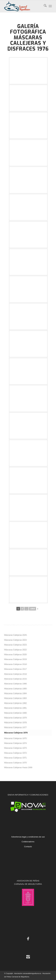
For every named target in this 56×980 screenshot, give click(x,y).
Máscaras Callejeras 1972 (15, 753)
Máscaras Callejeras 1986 (15, 684)
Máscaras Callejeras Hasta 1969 (18, 767)
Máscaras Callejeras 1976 (16, 733)
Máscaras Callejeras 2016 (15, 674)
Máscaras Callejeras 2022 (15, 650)
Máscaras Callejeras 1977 (15, 727)
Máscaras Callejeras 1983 (15, 698)
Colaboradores (28, 842)
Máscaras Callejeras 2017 (15, 669)
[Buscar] (44, 6)
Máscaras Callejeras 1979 (15, 718)
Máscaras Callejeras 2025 (15, 635)
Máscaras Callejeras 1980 (15, 713)
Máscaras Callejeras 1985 (15, 689)
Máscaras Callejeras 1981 (15, 708)
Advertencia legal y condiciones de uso (28, 837)
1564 (32, 609)
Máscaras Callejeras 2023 (15, 645)
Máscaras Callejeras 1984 (15, 693)
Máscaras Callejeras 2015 (15, 679)
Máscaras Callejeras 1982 (15, 703)
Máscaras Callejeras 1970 (15, 763)
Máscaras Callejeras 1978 (15, 722)
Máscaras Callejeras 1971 (15, 758)
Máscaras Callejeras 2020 (15, 655)
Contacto (28, 847)
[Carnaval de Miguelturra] (23, 6)
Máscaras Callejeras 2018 (15, 664)
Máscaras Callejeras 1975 (15, 738)
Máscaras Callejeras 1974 (15, 743)
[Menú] (50, 6)
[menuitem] (44, 6)
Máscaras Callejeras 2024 (15, 640)
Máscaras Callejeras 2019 (15, 659)
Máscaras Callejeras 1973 (15, 748)
